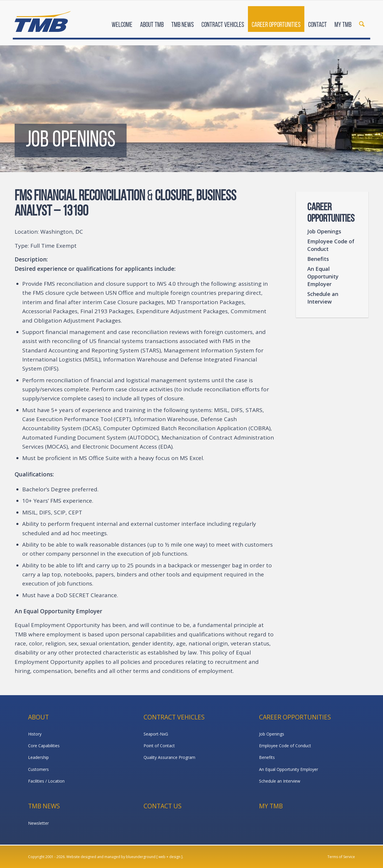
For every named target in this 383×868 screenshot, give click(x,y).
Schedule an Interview (323, 298)
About (38, 717)
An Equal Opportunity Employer (323, 276)
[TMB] (43, 19)
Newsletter (38, 823)
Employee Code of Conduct (331, 245)
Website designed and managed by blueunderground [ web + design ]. (125, 857)
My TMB (271, 806)
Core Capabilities (44, 746)
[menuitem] (122, 20)
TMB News (44, 806)
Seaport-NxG (156, 734)
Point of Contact (159, 746)
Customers (38, 769)
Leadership (38, 757)
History (35, 734)
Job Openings (324, 231)
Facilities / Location (46, 781)
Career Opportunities (295, 717)
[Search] (362, 20)
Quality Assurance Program (169, 757)
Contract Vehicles (174, 717)
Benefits (318, 259)
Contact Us (163, 806)
